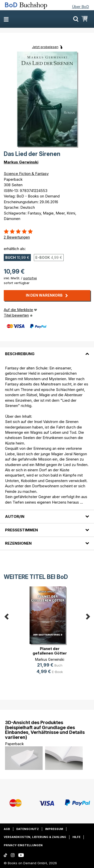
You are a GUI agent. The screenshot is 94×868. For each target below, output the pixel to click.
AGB (7, 829)
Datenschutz (28, 829)
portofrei (30, 278)
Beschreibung (20, 354)
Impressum (54, 829)
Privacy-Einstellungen (23, 845)
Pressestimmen (21, 530)
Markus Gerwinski (21, 162)
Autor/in (15, 516)
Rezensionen (18, 543)
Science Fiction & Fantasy (26, 174)
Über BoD (80, 7)
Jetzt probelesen (45, 47)
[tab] (47, 351)
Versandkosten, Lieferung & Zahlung (35, 837)
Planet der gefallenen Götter (50, 651)
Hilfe (76, 837)
